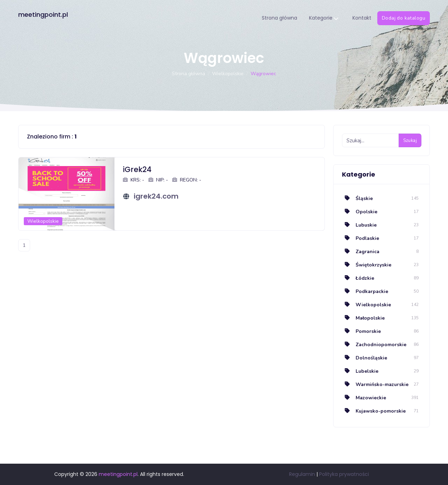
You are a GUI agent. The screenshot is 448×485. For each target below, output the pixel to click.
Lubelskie (360, 371)
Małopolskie (363, 318)
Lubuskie (359, 225)
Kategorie (324, 18)
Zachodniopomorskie (374, 345)
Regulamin (302, 474)
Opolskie (360, 212)
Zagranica (361, 252)
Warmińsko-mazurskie (375, 384)
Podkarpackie (365, 291)
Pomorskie (361, 331)
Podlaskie (360, 238)
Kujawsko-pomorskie (374, 411)
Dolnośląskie (365, 358)
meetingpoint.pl (43, 15)
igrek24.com (156, 196)
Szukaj (410, 141)
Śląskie (357, 198)
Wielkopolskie (228, 74)
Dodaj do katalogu (404, 18)
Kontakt (362, 18)
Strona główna (279, 18)
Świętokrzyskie (367, 265)
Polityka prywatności (344, 474)
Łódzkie (358, 278)
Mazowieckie (364, 398)
